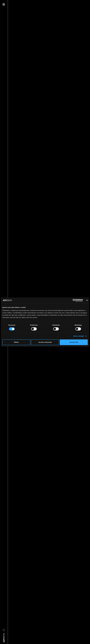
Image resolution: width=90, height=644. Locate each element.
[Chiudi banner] (87, 300)
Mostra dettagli (79, 336)
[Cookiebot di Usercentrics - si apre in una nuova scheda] (74, 300)
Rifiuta (16, 342)
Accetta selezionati (45, 342)
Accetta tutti (74, 342)
